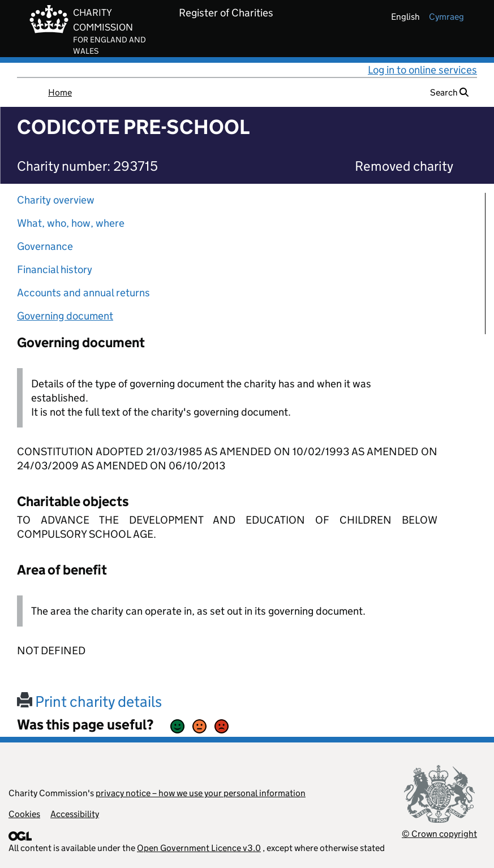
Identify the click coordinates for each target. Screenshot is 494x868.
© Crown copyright (439, 834)
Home (60, 92)
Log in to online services (422, 70)
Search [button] (449, 92)
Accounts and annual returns (83, 293)
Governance (45, 246)
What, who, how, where (71, 223)
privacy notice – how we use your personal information (201, 793)
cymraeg (446, 17)
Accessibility (75, 814)
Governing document (65, 316)
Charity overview (56, 200)
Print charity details (89, 701)
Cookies (24, 814)
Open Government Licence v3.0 (199, 848)
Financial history (55, 269)
